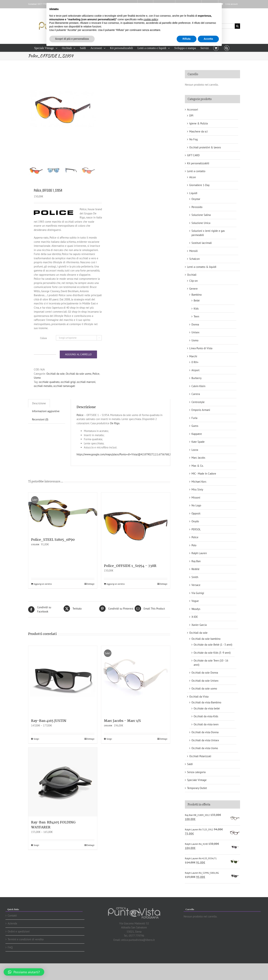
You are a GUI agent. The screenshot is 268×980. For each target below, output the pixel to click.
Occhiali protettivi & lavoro (205, 147)
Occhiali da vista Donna (205, 732)
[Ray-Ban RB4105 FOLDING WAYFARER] (63, 793)
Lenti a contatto (196, 171)
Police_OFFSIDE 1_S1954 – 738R (130, 577)
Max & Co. (197, 466)
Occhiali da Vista (199, 697)
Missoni (196, 498)
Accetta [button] (208, 39)
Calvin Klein (198, 386)
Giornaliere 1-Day (199, 185)
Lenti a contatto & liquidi (202, 267)
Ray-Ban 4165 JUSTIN (49, 732)
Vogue (195, 601)
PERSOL (196, 529)
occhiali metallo (43, 397)
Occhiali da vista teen (206, 724)
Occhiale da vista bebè (207, 708)
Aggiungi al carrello (78, 366)
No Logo (196, 505)
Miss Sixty (197, 489)
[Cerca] (237, 26)
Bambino (197, 295)
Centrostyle (198, 402)
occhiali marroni (86, 393)
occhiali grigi (68, 393)
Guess (195, 426)
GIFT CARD (193, 155)
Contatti (12, 916)
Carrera (196, 394)
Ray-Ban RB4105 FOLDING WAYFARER (53, 836)
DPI (191, 116)
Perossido (197, 207)
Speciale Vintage (197, 780)
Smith (195, 577)
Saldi (190, 764)
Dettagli (91, 595)
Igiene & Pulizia (198, 123)
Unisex (195, 332)
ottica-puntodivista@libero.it (138, 940)
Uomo (37, 389)
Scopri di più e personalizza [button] (72, 39)
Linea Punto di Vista (201, 348)
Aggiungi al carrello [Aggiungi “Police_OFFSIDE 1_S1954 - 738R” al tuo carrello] (116, 595)
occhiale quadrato (49, 393)
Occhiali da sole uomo (79, 385)
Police (96, 385)
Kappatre (197, 434)
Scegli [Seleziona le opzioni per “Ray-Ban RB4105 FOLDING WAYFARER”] (36, 856)
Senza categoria (196, 772)
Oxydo (195, 521)
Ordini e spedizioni (19, 931)
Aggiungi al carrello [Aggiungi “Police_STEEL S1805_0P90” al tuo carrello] (43, 595)
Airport (195, 370)
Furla (194, 418)
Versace (196, 585)
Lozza (195, 450)
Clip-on (193, 281)
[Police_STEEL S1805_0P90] (63, 524)
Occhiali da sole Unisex (205, 681)
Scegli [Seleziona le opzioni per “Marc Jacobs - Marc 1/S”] (109, 750)
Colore (43, 349)
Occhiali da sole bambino (206, 639)
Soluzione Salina (201, 215)
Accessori (193, 109)
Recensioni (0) (40, 431)
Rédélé (195, 569)
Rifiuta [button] (187, 39)
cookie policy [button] (151, 19)
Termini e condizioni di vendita (26, 939)
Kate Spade (198, 442)
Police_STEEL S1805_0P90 (53, 551)
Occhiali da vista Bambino (206, 702)
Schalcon (194, 259)
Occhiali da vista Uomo (205, 748)
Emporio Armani (201, 410)
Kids (196, 309)
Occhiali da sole (56, 385)
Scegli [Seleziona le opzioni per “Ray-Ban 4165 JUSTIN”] (36, 750)
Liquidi (193, 193)
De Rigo (115, 434)
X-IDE (195, 617)
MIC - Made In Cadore (204, 474)
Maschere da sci (198, 131)
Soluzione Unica (201, 223)
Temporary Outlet (197, 788)
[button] (227, 48)
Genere (193, 289)
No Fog (193, 139)
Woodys (196, 609)
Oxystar (196, 199)
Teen (196, 316)
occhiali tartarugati (64, 397)
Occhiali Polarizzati (200, 756)
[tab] (39, 415)
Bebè (197, 300)
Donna (195, 324)
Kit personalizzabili (198, 163)
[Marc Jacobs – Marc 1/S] (136, 692)
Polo (194, 545)
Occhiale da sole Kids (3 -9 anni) (212, 653)
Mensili (193, 251)
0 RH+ (195, 362)
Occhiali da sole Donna (205, 673)
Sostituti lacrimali (202, 243)
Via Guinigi (198, 593)
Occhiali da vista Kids (206, 716)
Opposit (196, 513)
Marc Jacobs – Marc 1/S (122, 732)
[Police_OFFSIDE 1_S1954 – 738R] (136, 538)
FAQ (10, 947)
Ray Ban (196, 561)
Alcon (193, 177)
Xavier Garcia (199, 625)
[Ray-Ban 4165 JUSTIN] (63, 692)
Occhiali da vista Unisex (205, 740)
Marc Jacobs (198, 458)
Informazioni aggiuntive (46, 422)
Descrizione (39, 414)
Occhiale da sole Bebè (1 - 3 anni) (213, 645)
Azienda (12, 923)
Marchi (193, 356)
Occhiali (192, 275)
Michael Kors (199, 482)
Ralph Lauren (199, 553)
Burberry (196, 378)
